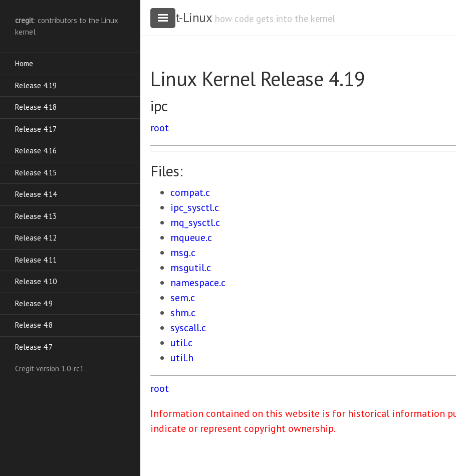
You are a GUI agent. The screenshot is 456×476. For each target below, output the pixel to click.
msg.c (183, 253)
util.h (182, 358)
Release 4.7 (34, 347)
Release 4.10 (36, 281)
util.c (181, 343)
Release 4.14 (36, 194)
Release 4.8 (34, 325)
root (160, 128)
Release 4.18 (36, 107)
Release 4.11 (36, 260)
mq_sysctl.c (195, 222)
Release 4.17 (36, 129)
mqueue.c (191, 237)
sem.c (183, 298)
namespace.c (198, 283)
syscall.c (188, 328)
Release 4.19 (36, 85)
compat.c (190, 192)
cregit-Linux (181, 18)
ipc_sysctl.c (195, 207)
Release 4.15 (36, 173)
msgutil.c (191, 268)
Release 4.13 (36, 216)
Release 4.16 (36, 151)
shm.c (183, 313)
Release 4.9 (34, 303)
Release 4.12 (36, 238)
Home (24, 63)
